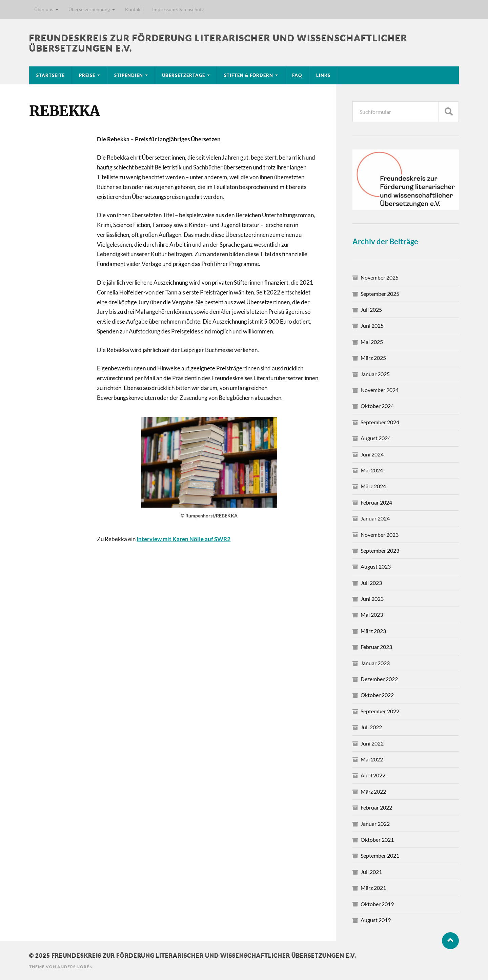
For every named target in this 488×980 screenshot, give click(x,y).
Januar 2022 (375, 824)
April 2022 (373, 775)
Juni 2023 (372, 599)
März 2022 (373, 791)
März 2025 (373, 358)
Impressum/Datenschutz (178, 9)
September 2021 (380, 855)
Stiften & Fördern (249, 75)
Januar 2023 (375, 663)
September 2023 (380, 550)
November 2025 (380, 277)
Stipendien (129, 75)
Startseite (50, 75)
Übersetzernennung (89, 9)
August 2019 (376, 920)
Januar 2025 (375, 374)
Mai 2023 (372, 615)
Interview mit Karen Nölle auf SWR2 (184, 539)
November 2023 (380, 535)
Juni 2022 (372, 743)
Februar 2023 (376, 647)
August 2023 (376, 566)
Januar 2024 (375, 518)
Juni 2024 (372, 454)
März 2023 (373, 631)
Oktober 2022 (377, 695)
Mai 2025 (372, 342)
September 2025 (380, 294)
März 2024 (373, 486)
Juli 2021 (371, 872)
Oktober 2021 (377, 840)
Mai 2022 (372, 759)
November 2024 (380, 390)
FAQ (297, 75)
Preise (87, 75)
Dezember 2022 (379, 679)
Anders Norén (75, 967)
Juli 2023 (371, 583)
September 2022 (380, 711)
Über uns (44, 9)
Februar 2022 (376, 807)
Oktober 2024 (377, 406)
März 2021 (373, 888)
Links (323, 75)
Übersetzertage (184, 75)
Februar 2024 (376, 502)
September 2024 (380, 422)
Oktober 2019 (377, 904)
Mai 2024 (372, 470)
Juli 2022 (371, 727)
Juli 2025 (371, 310)
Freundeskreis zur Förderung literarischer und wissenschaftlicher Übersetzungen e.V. (204, 955)
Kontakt (134, 9)
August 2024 (376, 438)
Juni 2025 (372, 325)
